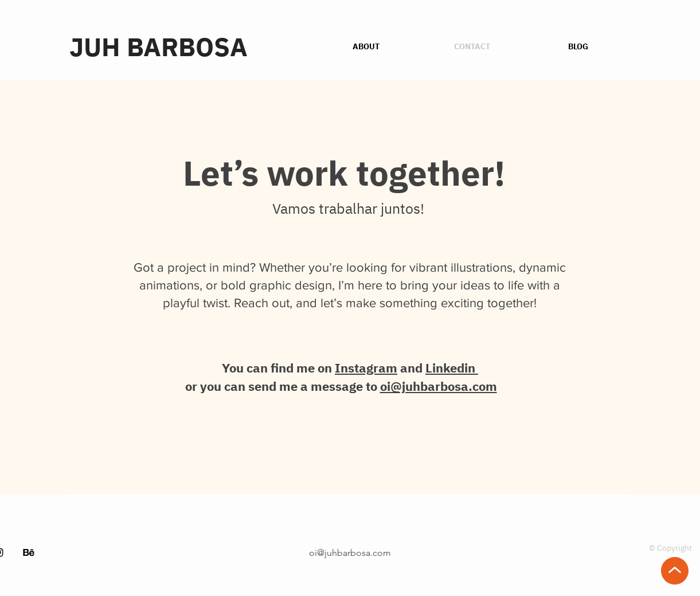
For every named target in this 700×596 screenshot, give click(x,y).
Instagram (366, 368)
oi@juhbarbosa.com (439, 386)
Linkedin (452, 368)
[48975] (29, 552)
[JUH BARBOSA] (188, 47)
